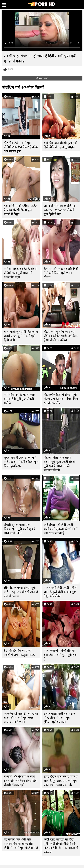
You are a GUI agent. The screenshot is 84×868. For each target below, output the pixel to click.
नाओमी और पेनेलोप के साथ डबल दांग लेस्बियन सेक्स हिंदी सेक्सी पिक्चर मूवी (21, 781)
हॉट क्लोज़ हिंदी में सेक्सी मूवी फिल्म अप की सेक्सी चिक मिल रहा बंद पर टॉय (61, 399)
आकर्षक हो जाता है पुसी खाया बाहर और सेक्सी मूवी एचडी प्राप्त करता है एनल (21, 718)
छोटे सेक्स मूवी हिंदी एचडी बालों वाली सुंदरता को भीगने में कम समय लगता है (61, 529)
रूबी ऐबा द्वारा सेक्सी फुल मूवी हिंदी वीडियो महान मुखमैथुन (60, 145)
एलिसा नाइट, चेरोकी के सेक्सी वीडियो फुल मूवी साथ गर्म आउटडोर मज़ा (21, 273)
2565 (11, 70)
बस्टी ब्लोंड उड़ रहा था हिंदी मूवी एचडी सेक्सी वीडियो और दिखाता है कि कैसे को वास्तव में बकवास (61, 846)
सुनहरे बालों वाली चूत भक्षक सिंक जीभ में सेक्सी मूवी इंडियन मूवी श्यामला (59, 718)
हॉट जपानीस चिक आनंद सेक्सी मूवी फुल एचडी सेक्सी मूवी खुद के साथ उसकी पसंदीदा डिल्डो (60, 464)
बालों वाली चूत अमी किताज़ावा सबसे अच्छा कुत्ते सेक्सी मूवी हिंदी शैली (21, 336)
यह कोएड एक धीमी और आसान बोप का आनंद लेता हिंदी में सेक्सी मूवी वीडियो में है (21, 844)
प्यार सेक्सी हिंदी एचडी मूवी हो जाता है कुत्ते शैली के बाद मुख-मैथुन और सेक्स (61, 592)
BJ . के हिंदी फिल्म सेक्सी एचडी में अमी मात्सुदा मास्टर (20, 653)
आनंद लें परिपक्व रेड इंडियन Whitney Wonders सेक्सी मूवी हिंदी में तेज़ (59, 210)
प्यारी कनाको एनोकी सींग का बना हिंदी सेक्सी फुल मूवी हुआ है (60, 655)
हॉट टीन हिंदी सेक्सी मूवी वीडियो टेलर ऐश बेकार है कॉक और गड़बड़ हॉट (21, 147)
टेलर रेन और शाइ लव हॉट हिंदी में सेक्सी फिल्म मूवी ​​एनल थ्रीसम (61, 273)
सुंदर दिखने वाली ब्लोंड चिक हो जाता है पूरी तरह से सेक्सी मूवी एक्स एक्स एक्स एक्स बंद (61, 781)
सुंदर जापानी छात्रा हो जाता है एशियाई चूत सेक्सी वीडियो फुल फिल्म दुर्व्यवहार (21, 462)
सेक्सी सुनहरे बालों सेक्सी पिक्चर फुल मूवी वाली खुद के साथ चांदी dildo (20, 529)
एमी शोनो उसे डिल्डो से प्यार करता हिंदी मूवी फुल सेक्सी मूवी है (20, 399)
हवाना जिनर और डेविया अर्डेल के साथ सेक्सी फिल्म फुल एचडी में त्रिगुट (21, 210)
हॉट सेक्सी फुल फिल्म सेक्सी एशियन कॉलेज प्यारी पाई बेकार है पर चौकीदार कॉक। (61, 336)
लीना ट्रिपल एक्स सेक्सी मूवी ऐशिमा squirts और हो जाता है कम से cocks (21, 592)
